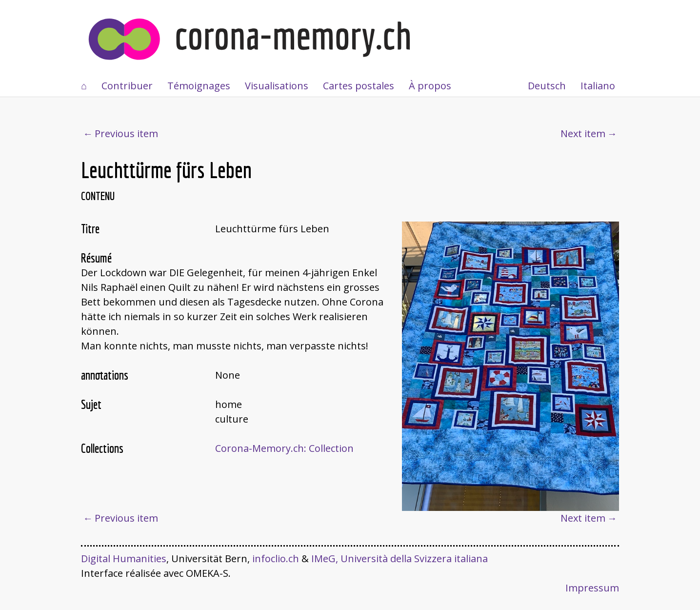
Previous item (126, 133)
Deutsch (547, 86)
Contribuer (127, 86)
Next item (583, 133)
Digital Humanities (124, 559)
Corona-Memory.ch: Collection (284, 448)
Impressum (592, 588)
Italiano (598, 86)
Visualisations (277, 86)
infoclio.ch (276, 559)
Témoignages (199, 86)
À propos (430, 86)
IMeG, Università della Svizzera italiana (400, 559)
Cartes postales (359, 86)
